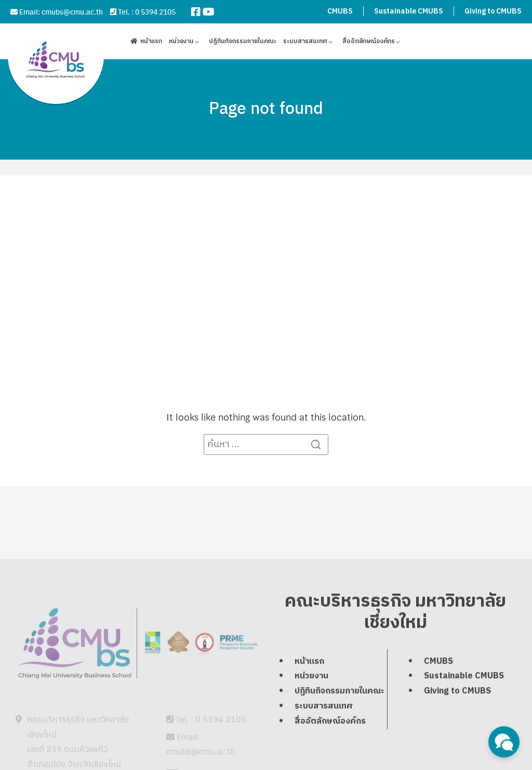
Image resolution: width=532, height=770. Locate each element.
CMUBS (340, 11)
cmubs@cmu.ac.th (72, 11)
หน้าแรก (151, 43)
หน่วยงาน (181, 43)
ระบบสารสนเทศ (305, 43)
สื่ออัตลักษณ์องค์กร (369, 43)
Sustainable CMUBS (409, 11)
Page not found (266, 107)
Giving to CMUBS (493, 11)
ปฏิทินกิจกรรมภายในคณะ (243, 43)
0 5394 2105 (155, 11)
